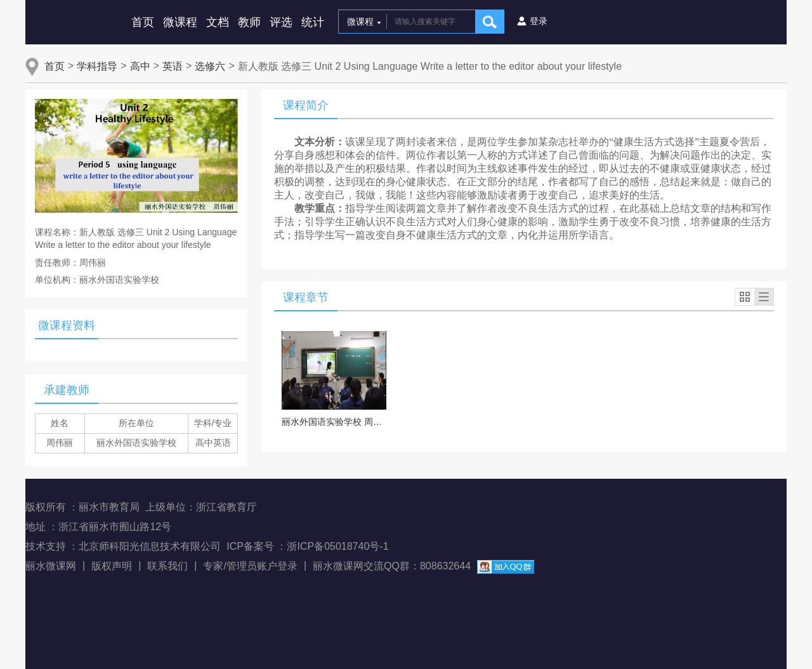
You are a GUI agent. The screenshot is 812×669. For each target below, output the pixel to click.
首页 (143, 22)
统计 (313, 22)
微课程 (180, 22)
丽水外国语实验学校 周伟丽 (334, 422)
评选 (281, 22)
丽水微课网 (51, 566)
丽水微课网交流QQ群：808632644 (392, 566)
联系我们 (167, 566)
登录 (539, 21)
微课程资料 (67, 325)
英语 (173, 66)
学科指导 (97, 66)
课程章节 (306, 297)
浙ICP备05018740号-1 (337, 546)
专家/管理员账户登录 (250, 566)
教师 (249, 22)
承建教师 (67, 390)
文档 (218, 22)
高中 (140, 66)
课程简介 (306, 105)
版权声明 (112, 566)
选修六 (210, 66)
